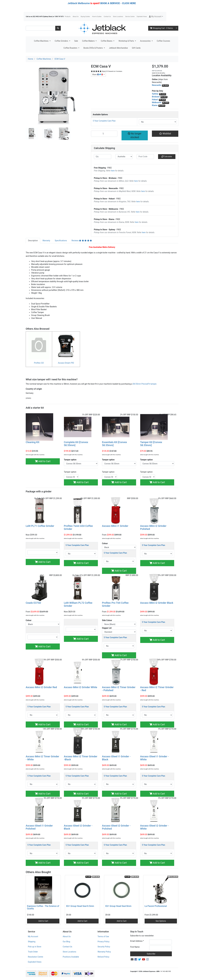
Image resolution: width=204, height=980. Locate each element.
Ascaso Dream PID (66, 363)
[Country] (124, 157)
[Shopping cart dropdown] (176, 28)
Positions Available (71, 957)
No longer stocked (135, 135)
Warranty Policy (104, 952)
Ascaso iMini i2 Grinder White (81, 687)
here (113, 171)
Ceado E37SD (33, 603)
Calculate (167, 157)
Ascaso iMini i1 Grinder (115, 526)
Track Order (33, 952)
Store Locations (118, 17)
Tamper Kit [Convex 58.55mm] (151, 444)
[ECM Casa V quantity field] (104, 134)
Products (67, 17)
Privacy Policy (104, 942)
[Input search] (41, 28)
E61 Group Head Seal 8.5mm (80, 906)
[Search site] (58, 28)
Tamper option (70, 472)
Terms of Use (103, 936)
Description (33, 241)
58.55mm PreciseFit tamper (144, 384)
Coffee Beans (107, 41)
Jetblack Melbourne (79, 3)
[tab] (33, 241)
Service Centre (130, 17)
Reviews (82, 241)
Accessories (146, 41)
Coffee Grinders (62, 41)
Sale (76, 41)
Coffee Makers (89, 41)
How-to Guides (97, 17)
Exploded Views (142, 17)
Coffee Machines (41, 41)
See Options (161, 921)
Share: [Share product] (98, 75)
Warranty (46, 241)
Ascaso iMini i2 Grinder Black (157, 603)
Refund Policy (103, 957)
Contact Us (107, 17)
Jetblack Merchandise (118, 48)
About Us (76, 17)
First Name (135, 947)
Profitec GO (39, 363)
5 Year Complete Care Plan (104, 121)
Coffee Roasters (71, 48)
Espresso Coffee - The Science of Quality (43, 907)
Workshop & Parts (126, 41)
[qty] (103, 157)
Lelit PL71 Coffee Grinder (40, 526)
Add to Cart (43, 461)
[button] (156, 17)
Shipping (32, 942)
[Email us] (132, 959)
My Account (33, 936)
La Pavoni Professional (156, 906)
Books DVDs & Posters (93, 48)
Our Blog (66, 942)
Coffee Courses (163, 41)
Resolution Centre (35, 957)
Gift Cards (136, 48)
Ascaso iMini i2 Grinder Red (41, 687)
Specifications (61, 241)
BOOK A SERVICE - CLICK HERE (118, 3)
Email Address (137, 941)
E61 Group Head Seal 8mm (118, 906)
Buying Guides (85, 17)
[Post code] (145, 157)
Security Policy (104, 947)
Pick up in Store (35, 947)
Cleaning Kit (33, 442)
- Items (161, 28)
